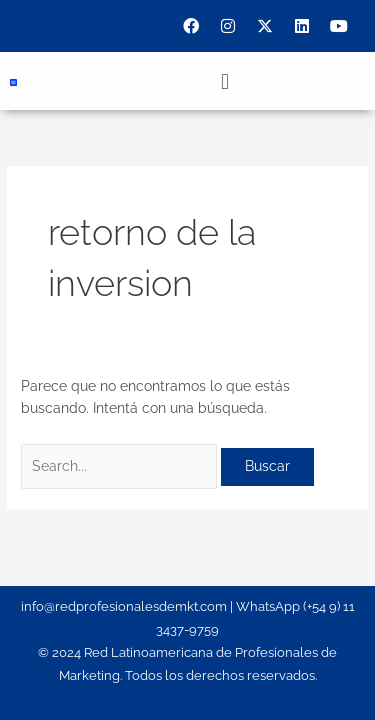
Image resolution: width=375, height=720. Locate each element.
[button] (224, 81)
